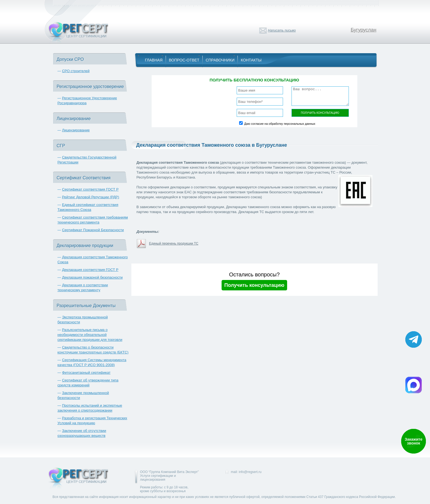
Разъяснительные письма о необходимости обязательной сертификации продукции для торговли (90, 335)
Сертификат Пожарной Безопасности (93, 230)
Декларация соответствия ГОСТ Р (90, 270)
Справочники (220, 60)
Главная (154, 60)
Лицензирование (76, 130)
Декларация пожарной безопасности (92, 277)
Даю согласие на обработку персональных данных (280, 124)
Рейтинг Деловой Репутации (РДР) (90, 197)
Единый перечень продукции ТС (174, 243)
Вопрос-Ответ (184, 60)
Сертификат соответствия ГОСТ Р (90, 189)
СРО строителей (76, 71)
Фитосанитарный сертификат (86, 373)
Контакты (251, 60)
